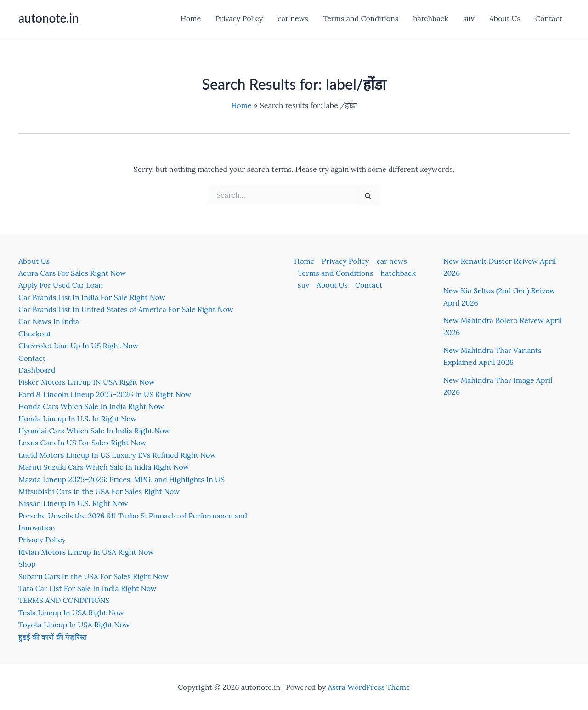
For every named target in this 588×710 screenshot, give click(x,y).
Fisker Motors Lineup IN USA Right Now (87, 382)
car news (293, 18)
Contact (549, 18)
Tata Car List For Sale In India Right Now (88, 588)
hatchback (431, 18)
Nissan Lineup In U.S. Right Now (73, 503)
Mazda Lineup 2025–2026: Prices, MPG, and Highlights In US (122, 479)
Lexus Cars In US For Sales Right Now (82, 443)
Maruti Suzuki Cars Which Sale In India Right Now (104, 467)
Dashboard (37, 370)
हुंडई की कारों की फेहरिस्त (53, 637)
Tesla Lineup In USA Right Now (71, 613)
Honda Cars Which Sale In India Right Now (91, 406)
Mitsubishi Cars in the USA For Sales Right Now (99, 491)
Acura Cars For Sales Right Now (72, 273)
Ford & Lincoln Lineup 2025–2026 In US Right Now (105, 394)
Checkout (35, 334)
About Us (505, 18)
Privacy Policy (239, 18)
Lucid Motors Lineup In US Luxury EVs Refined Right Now (117, 455)
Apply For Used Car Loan (61, 285)
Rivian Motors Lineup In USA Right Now (86, 552)
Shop (27, 564)
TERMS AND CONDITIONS (64, 600)
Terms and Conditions (361, 18)
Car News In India (49, 321)
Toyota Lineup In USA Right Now (74, 625)
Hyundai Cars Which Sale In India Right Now (94, 431)
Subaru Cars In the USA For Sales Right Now (93, 576)
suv (469, 18)
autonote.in (48, 18)
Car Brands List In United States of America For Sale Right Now (126, 309)
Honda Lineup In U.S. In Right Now (77, 419)
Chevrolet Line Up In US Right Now (78, 346)
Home (191, 18)
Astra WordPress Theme (369, 687)
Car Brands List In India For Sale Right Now (92, 297)
